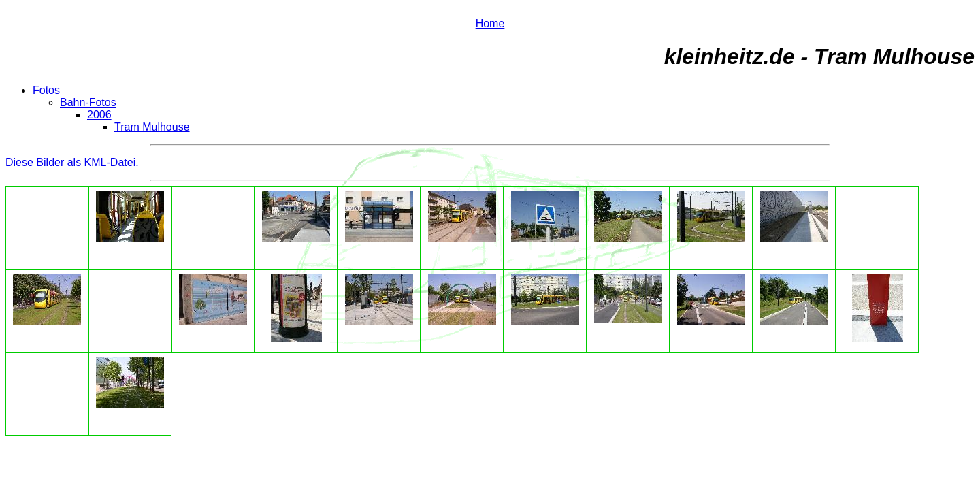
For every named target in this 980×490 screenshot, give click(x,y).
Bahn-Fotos (88, 102)
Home (490, 23)
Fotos (46, 90)
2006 (99, 115)
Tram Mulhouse (152, 127)
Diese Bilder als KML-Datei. (72, 162)
